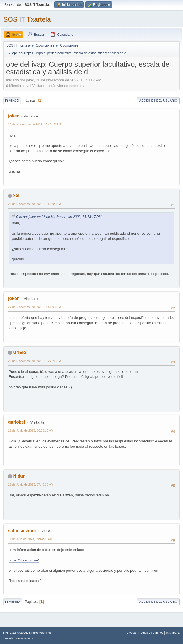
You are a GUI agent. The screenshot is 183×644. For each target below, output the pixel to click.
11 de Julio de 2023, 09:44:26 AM (30, 539)
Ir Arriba (13, 602)
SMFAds (8, 638)
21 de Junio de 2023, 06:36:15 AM (31, 430)
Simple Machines (40, 633)
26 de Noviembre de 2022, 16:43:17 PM (34, 124)
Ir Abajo (12, 101)
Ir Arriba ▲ (173, 633)
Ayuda (132, 633)
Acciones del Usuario (158, 101)
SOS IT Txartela (27, 19)
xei (16, 195)
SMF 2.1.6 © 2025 (15, 633)
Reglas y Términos (151, 633)
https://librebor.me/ (24, 560)
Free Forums (26, 638)
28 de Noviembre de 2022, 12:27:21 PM (34, 361)
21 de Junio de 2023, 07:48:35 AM (31, 484)
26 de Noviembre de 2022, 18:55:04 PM (34, 204)
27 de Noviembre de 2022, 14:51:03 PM (34, 307)
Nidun (19, 476)
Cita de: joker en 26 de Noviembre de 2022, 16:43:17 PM (59, 217)
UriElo (19, 352)
